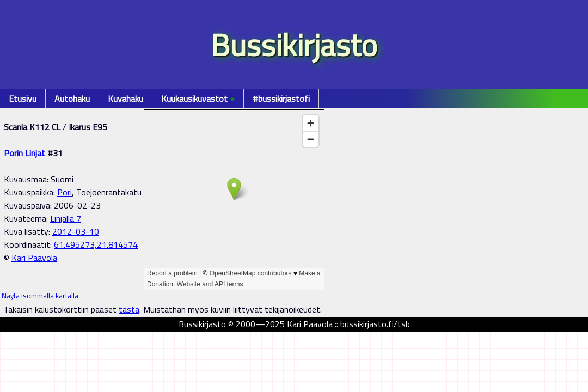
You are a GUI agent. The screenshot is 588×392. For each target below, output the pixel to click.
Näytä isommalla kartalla (40, 296)
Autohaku (72, 99)
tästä (129, 309)
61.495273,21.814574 (96, 244)
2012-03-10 (76, 231)
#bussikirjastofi (281, 99)
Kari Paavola (34, 258)
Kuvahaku (125, 99)
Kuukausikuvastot (198, 99)
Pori (65, 192)
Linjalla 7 (66, 218)
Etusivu (23, 99)
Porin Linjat (24, 153)
